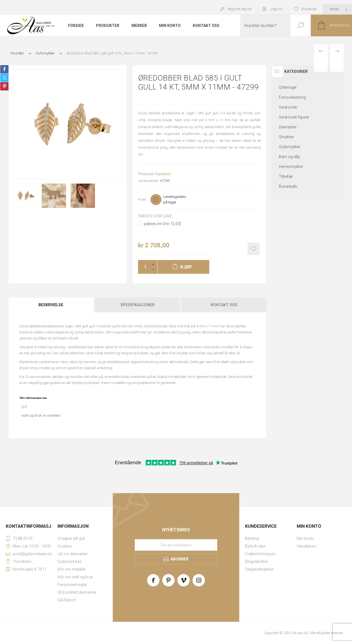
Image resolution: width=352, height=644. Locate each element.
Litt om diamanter (73, 554)
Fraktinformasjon (260, 554)
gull (24, 406)
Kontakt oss (224, 305)
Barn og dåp (289, 157)
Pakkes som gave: (156, 216)
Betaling (252, 538)
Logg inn (276, 9)
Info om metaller (72, 569)
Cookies (65, 546)
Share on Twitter (4, 78)
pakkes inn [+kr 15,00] (162, 224)
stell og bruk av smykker (41, 415)
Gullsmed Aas (70, 562)
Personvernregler (72, 585)
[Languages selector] (338, 9)
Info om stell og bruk (75, 577)
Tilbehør (286, 176)
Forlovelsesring (292, 97)
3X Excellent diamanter (77, 592)
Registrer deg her (240, 9)
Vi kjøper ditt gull (71, 538)
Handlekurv (306, 546)
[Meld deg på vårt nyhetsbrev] (176, 545)
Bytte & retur (255, 546)
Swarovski (288, 107)
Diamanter (288, 127)
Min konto (305, 538)
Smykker (286, 137)
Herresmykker (291, 167)
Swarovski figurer (294, 117)
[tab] (51, 305)
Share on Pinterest (4, 86)
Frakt (142, 199)
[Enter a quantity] (144, 267)
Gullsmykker (290, 147)
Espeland (163, 174)
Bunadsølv (288, 186)
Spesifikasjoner (137, 305)
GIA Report (67, 600)
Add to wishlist (254, 249)
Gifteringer (288, 87)
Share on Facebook (4, 69)
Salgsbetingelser (259, 569)
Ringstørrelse (256, 562)
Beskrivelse (51, 305)
